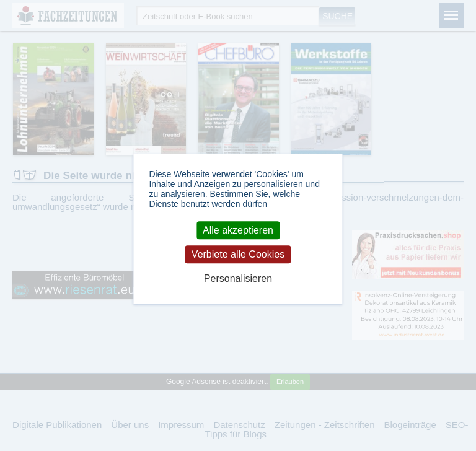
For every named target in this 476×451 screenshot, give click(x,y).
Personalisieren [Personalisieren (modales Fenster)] (238, 279)
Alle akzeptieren (238, 230)
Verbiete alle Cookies (238, 254)
